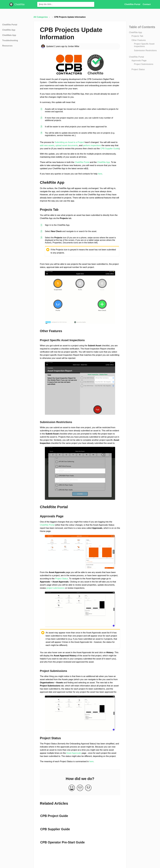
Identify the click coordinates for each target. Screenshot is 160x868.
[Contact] (147, 4)
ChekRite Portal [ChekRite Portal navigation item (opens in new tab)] (133, 4)
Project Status (138, 69)
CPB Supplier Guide (109, 149)
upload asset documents (67, 145)
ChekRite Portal (136, 57)
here (100, 174)
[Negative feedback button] (88, 788)
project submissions (55, 588)
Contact (147, 4)
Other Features (139, 40)
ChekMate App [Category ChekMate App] (9, 35)
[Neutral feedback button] (80, 788)
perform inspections (92, 145)
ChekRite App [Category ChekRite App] (9, 30)
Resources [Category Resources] (7, 46)
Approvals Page (139, 61)
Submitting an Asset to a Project (69, 142)
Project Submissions (144, 64)
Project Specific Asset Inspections (144, 45)
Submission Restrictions (145, 50)
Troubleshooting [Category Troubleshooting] (10, 40)
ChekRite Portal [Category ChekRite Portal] (10, 25)
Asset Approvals (74, 753)
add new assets (47, 145)
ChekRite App (135, 32)
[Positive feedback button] (72, 788)
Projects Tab (137, 36)
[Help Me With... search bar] (66, 4)
